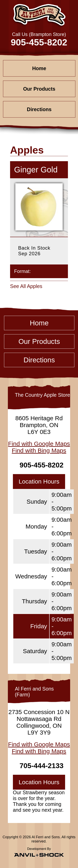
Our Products (39, 89)
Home (39, 68)
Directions (39, 109)
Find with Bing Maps (39, 450)
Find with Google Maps (39, 444)
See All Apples (26, 286)
